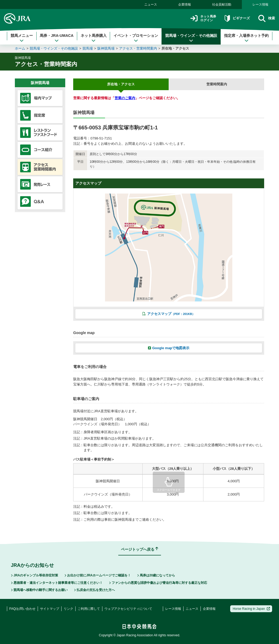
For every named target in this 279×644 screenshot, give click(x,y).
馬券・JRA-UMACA (57, 38)
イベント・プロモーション (136, 38)
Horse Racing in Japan (251, 609)
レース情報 (260, 5)
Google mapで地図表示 (169, 348)
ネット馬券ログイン (196, 18)
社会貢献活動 (222, 5)
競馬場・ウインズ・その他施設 (191, 38)
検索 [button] (266, 18)
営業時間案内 (217, 84)
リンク (68, 609)
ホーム (20, 48)
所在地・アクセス (175, 48)
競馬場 (88, 48)
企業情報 (185, 5)
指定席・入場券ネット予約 (246, 38)
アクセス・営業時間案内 (138, 48)
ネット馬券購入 (94, 38)
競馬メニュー (22, 38)
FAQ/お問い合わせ (22, 609)
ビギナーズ (234, 18)
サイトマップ (50, 609)
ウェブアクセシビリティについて (128, 609)
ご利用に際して (89, 609)
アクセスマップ (169, 314)
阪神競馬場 (106, 48)
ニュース (151, 5)
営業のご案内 (125, 98)
